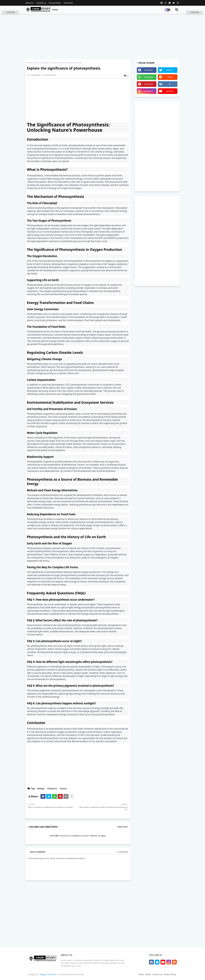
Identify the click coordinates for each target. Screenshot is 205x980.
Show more (123, 827)
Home (55, 10)
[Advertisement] (102, 36)
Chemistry (52, 788)
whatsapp (149, 77)
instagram (149, 91)
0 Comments (123, 852)
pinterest (149, 84)
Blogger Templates (48, 974)
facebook (149, 70)
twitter (170, 70)
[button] (11, 13)
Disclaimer (68, 3)
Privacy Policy (55, 3)
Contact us (41, 3)
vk (170, 84)
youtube (170, 91)
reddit (170, 77)
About (148, 974)
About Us (30, 3)
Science (37, 63)
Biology (41, 788)
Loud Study (78, 974)
